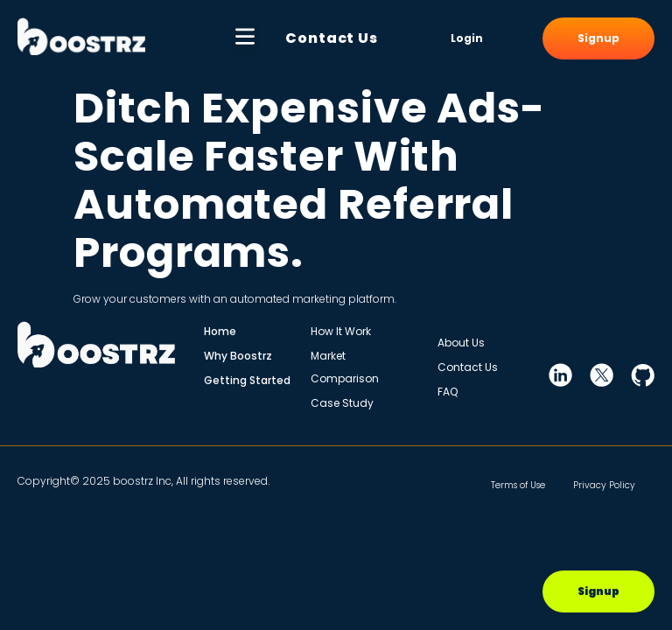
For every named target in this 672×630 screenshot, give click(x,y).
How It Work (341, 331)
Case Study (342, 403)
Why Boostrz (238, 356)
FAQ (448, 392)
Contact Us (332, 38)
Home (220, 331)
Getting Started (247, 380)
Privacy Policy (602, 485)
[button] (245, 38)
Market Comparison (345, 367)
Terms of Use (496, 485)
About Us (461, 343)
